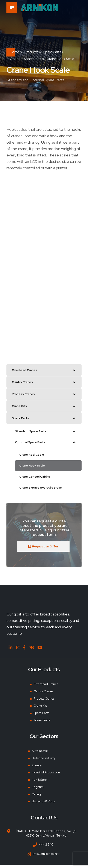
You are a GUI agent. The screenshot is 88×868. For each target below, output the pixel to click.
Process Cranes (44, 702)
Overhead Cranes (46, 687)
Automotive (40, 754)
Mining (36, 797)
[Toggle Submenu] (74, 370)
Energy (36, 768)
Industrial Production (46, 776)
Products (31, 52)
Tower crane (42, 723)
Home (15, 52)
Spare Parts (52, 52)
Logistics (38, 790)
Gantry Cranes (43, 694)
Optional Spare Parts (26, 59)
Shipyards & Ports (43, 804)
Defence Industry (44, 761)
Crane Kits (40, 709)
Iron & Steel (39, 783)
